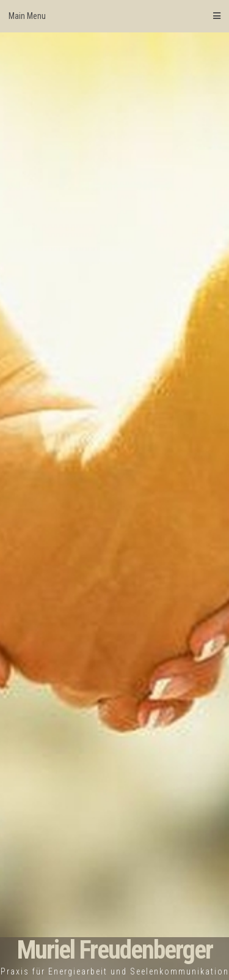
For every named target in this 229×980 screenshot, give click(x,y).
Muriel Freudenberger (115, 950)
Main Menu (114, 16)
